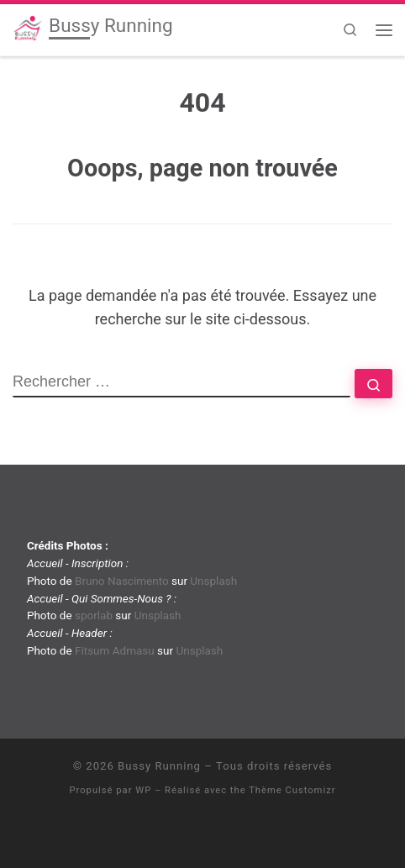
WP (143, 790)
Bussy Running (159, 766)
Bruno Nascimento (122, 581)
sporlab (94, 615)
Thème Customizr (292, 790)
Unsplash (213, 581)
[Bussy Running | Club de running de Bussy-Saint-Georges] (28, 28)
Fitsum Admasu (115, 650)
